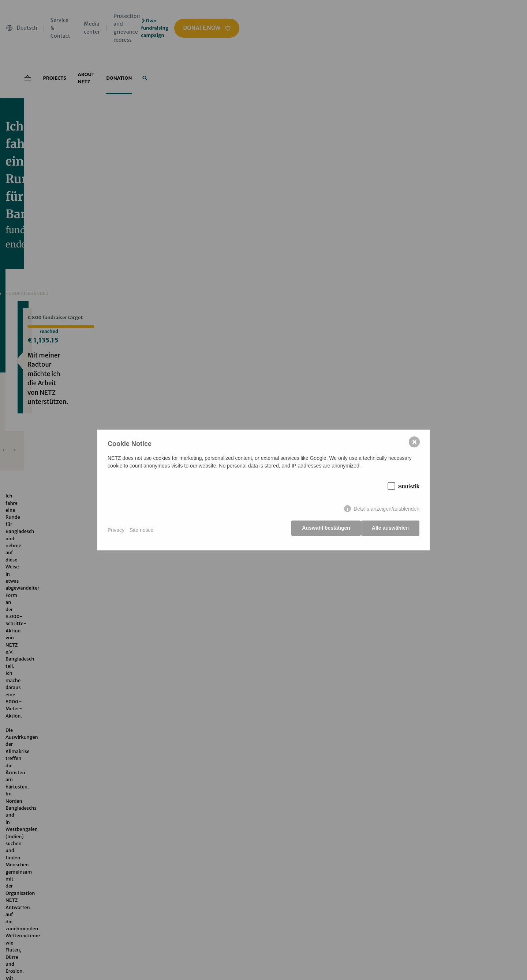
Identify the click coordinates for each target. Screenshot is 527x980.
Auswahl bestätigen (324, 530)
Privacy (116, 530)
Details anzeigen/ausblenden (386, 511)
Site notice (141, 530)
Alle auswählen (390, 530)
